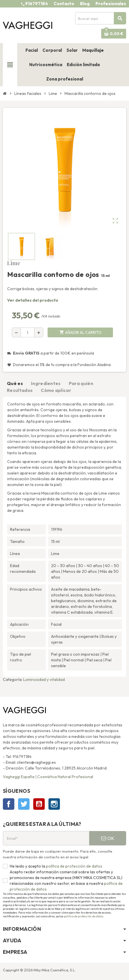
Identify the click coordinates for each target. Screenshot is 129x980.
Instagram (54, 804)
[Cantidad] (28, 332)
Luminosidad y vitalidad (44, 680)
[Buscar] (100, 18)
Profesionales (111, 4)
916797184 (36, 4)
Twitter (24, 804)
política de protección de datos (74, 866)
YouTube (39, 804)
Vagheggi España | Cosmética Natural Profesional (48, 777)
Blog (85, 4)
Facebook (9, 804)
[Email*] (46, 838)
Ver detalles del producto (33, 300)
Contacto (64, 4)
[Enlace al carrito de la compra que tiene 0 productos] (114, 34)
